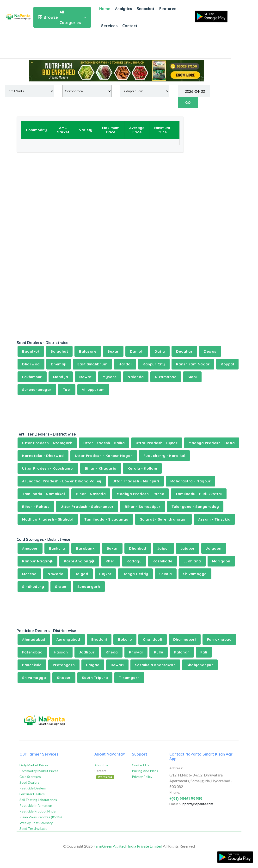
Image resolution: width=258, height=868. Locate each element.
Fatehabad (32, 652)
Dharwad (31, 364)
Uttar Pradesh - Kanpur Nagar (104, 456)
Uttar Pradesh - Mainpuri (136, 481)
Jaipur (163, 548)
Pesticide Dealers (33, 788)
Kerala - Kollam (142, 468)
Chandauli (153, 639)
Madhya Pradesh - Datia (212, 443)
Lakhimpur (32, 377)
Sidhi (192, 377)
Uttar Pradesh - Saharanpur (87, 507)
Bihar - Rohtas (36, 507)
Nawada (55, 574)
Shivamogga (195, 574)
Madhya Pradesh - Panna (141, 494)
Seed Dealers (29, 782)
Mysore (110, 377)
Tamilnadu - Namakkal (43, 494)
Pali (204, 652)
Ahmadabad (34, 639)
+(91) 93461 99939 (186, 799)
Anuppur (30, 548)
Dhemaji (59, 364)
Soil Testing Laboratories (38, 800)
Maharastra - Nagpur (191, 481)
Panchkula (32, 665)
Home (105, 9)
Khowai (136, 652)
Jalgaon (214, 548)
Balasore (88, 351)
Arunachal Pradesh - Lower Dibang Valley (62, 481)
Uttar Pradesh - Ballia (104, 443)
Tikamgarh (129, 678)
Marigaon (221, 561)
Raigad (81, 574)
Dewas (210, 351)
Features (168, 9)
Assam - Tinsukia (214, 519)
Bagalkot (31, 351)
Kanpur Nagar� (37, 561)
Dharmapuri (185, 639)
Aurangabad (68, 639)
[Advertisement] (115, 46)
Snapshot (146, 9)
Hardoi (125, 364)
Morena (29, 574)
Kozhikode (163, 561)
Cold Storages (30, 777)
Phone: (175, 792)
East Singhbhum (92, 364)
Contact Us (141, 765)
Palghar (182, 652)
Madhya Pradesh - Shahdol (48, 519)
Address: (176, 768)
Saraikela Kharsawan (155, 665)
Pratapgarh (64, 665)
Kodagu (134, 561)
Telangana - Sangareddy (195, 507)
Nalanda (136, 377)
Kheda (112, 652)
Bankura (57, 548)
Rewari (117, 665)
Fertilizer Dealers (32, 794)
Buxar (113, 351)
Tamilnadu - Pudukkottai (199, 494)
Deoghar (184, 351)
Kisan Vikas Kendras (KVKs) (41, 817)
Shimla (166, 574)
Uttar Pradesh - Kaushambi (48, 468)
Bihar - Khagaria (101, 468)
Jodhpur (87, 652)
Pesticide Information (36, 805)
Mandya (61, 377)
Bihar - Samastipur (143, 507)
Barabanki (86, 548)
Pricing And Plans (145, 771)
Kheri (111, 561)
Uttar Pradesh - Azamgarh (47, 443)
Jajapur (188, 548)
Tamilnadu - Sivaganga (106, 519)
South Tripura (95, 678)
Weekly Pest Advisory (36, 823)
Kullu (159, 652)
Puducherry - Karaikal (164, 456)
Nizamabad (166, 377)
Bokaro (125, 639)
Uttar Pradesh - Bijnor (157, 443)
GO (188, 103)
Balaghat (59, 351)
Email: (174, 804)
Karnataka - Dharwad (43, 456)
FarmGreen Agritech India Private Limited (128, 846)
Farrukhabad (219, 639)
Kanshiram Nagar (193, 364)
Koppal (227, 364)
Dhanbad (138, 548)
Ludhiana (192, 561)
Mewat (86, 377)
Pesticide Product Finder (38, 811)
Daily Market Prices (34, 765)
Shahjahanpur (200, 665)
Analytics (123, 9)
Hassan (61, 652)
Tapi (67, 390)
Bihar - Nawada (91, 494)
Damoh (137, 351)
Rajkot (105, 574)
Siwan (61, 587)
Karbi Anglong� (79, 561)
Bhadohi (99, 639)
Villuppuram (93, 390)
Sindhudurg (33, 587)
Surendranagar (37, 390)
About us (101, 765)
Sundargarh (89, 587)
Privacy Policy (142, 777)
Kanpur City (154, 364)
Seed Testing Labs (33, 828)
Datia (160, 351)
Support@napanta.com (196, 804)
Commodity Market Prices (39, 771)
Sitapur (64, 678)
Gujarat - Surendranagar (163, 519)
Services (109, 26)
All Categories (62, 17)
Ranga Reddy (135, 574)
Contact (130, 26)
